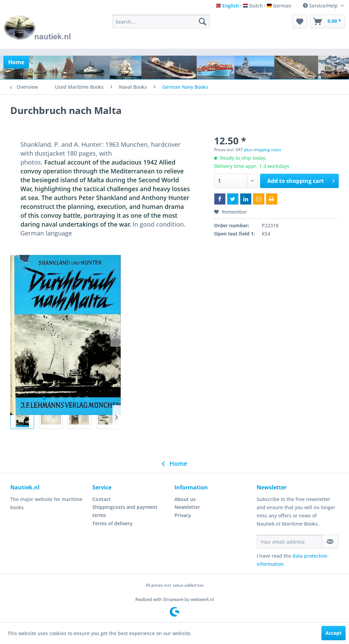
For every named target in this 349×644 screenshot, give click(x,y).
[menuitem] (161, 22)
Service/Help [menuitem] (321, 6)
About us (185, 499)
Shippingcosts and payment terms (125, 511)
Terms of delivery (112, 523)
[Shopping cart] (328, 22)
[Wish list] (300, 22)
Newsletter (187, 507)
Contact (102, 499)
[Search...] (161, 22)
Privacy (183, 515)
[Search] (202, 22)
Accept (333, 633)
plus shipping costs (263, 150)
